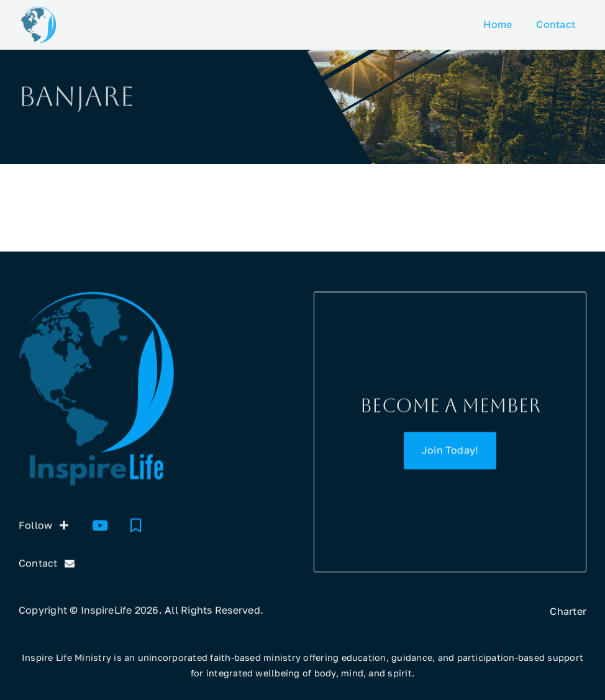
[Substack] (136, 527)
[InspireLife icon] (39, 11)
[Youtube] (100, 527)
